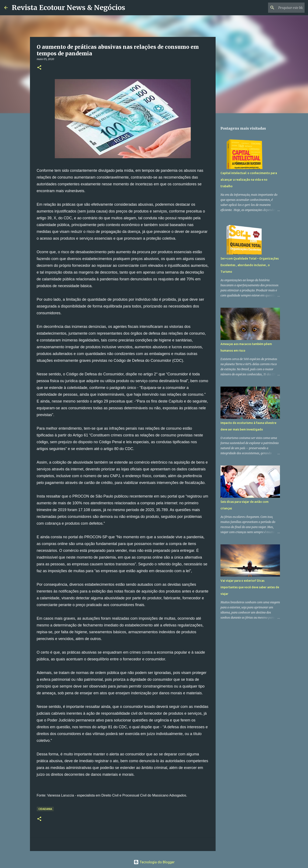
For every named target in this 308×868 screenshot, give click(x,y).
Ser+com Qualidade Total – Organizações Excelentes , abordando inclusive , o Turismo (250, 265)
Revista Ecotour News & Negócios (69, 8)
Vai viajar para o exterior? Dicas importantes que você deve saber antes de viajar (250, 587)
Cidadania (45, 809)
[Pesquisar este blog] (282, 8)
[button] (39, 68)
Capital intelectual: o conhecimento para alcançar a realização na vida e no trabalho (249, 180)
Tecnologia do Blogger (154, 862)
